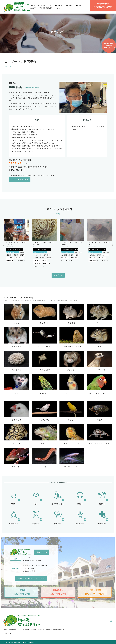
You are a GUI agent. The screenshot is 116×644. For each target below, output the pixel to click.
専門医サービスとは (45, 5)
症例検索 (69, 5)
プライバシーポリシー (9, 634)
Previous (3, 245)
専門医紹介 (59, 5)
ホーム (33, 5)
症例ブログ (79, 5)
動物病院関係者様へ (46, 8)
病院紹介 (33, 8)
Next (113, 245)
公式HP (59, 8)
